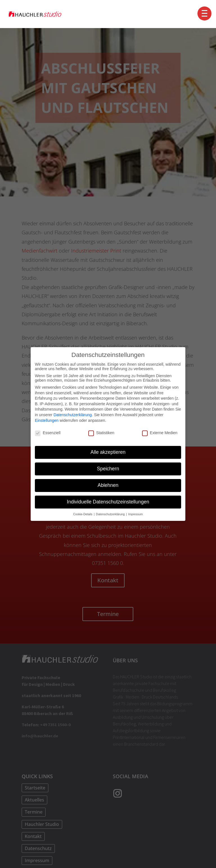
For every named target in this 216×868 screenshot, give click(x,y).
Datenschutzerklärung (73, 415)
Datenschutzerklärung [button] (111, 514)
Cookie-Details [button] (83, 514)
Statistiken (101, 433)
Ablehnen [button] (108, 485)
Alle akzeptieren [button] (108, 452)
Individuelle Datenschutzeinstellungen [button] (108, 502)
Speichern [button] (108, 469)
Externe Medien (160, 433)
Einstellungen (47, 420)
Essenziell (48, 433)
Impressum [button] (136, 514)
